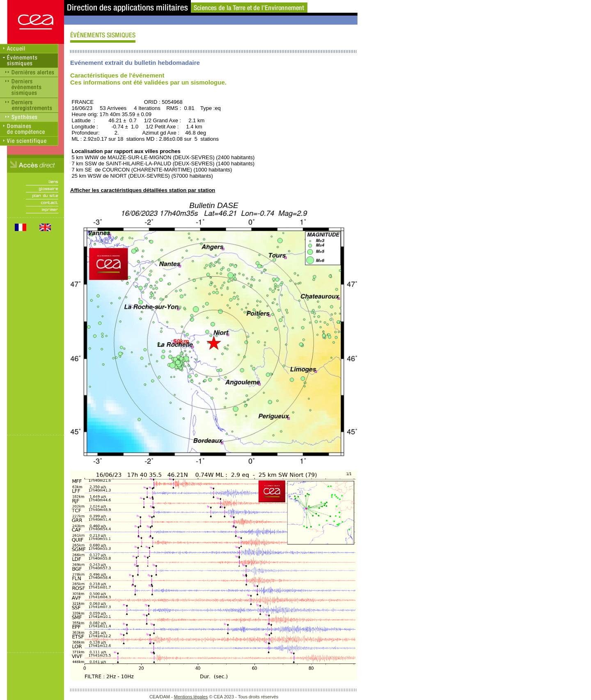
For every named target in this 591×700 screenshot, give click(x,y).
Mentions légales (191, 697)
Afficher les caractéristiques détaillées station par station (143, 190)
